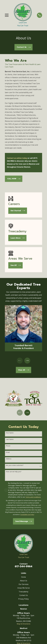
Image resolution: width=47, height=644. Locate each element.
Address (9, 459)
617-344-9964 (24, 567)
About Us (24, 581)
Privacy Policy (23, 599)
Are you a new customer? (15, 465)
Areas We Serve (24, 588)
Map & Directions (24, 624)
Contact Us (24, 595)
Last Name (10, 440)
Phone (8, 446)
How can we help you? (14, 472)
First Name (10, 433)
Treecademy (23, 592)
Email (8, 453)
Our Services (24, 584)
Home (23, 577)
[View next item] (27, 361)
